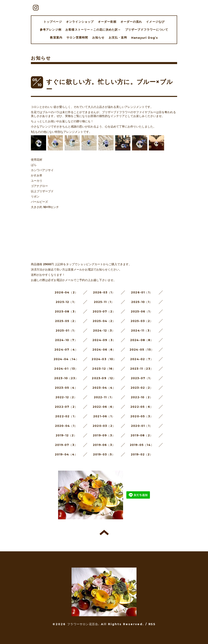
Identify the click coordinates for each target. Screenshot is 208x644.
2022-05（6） (142, 407)
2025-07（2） (104, 311)
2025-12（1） (66, 302)
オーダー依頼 (107, 22)
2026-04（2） (66, 292)
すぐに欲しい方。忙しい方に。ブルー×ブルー (109, 85)
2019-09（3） (104, 435)
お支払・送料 (118, 38)
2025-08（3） (66, 311)
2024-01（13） (66, 369)
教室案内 (56, 38)
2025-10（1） (142, 302)
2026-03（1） (104, 292)
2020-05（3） (142, 416)
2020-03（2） (104, 426)
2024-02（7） (142, 359)
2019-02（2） (142, 454)
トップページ (53, 22)
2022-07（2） (66, 407)
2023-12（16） (104, 369)
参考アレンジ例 (51, 30)
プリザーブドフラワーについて (147, 30)
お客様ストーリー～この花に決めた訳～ (93, 30)
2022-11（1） (104, 397)
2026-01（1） (142, 292)
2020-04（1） (66, 426)
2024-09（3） (104, 340)
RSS (152, 624)
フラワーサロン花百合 (83, 624)
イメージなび (155, 22)
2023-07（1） (142, 378)
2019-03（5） (104, 454)
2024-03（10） (104, 359)
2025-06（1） (142, 311)
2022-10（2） (142, 397)
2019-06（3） (104, 445)
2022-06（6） (104, 407)
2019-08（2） (142, 435)
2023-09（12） (104, 378)
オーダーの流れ (131, 22)
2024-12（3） (104, 331)
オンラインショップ (80, 22)
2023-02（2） (142, 388)
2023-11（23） (142, 369)
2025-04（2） (104, 321)
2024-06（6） (104, 350)
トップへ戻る (104, 532)
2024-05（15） (142, 350)
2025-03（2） (142, 321)
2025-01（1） (66, 331)
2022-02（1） (66, 416)
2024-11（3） (142, 331)
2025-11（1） (104, 302)
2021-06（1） (104, 416)
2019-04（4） (66, 454)
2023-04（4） (104, 388)
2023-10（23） (66, 378)
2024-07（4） (66, 350)
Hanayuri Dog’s (145, 38)
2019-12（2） (66, 435)
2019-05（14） (142, 445)
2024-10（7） (66, 340)
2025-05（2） (66, 321)
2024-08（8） (142, 340)
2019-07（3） (66, 445)
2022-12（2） (66, 397)
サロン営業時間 (77, 38)
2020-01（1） (142, 426)
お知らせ (98, 38)
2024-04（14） (66, 359)
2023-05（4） (66, 388)
